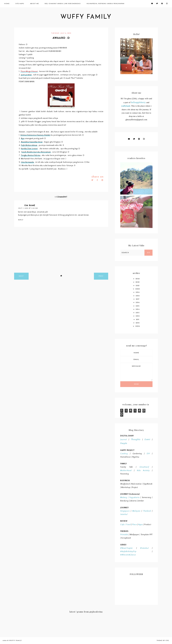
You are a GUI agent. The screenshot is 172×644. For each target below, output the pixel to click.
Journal (123, 440)
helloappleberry (138, 102)
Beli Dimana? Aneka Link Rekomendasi (63, 4)
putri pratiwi (26, 75)
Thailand (147, 511)
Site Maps (20, 4)
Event (147, 439)
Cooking (124, 454)
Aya (23, 138)
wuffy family (86, 17)
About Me (34, 4)
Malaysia (136, 511)
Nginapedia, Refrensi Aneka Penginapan (106, 4)
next (21, 276)
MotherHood (126, 471)
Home (7, 4)
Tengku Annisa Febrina (31, 155)
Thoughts (136, 439)
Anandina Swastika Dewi (32, 142)
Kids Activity (143, 471)
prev (101, 276)
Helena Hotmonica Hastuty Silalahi (35, 135)
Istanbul (124, 514)
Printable (124, 535)
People (124, 443)
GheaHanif (144, 467)
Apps (140, 525)
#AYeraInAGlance (128, 555)
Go (148, 253)
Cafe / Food (126, 525)
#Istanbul (144, 548)
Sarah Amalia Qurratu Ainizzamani (36, 152)
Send (136, 384)
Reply (21, 220)
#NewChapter (127, 548)
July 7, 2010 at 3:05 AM (28, 208)
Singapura (125, 511)
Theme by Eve (163, 641)
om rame (30, 206)
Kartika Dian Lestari (29, 149)
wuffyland (126, 106)
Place (134, 525)
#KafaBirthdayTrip (128, 552)
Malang (124, 497)
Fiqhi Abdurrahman (29, 145)
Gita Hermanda (27, 162)
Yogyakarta (134, 497)
